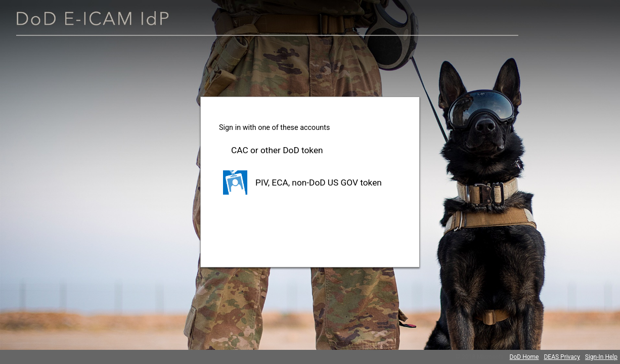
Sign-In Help (601, 357)
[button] (310, 150)
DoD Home (524, 357)
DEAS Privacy (562, 357)
